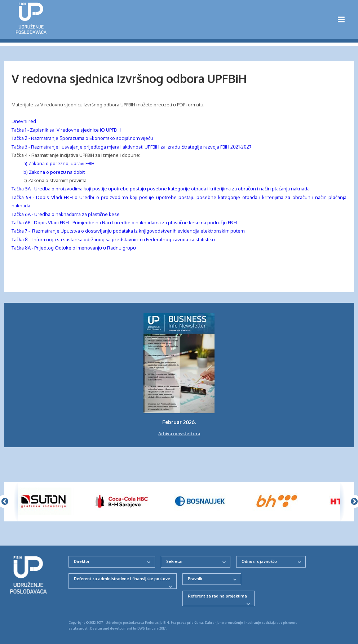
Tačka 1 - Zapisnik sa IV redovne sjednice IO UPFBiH (66, 130)
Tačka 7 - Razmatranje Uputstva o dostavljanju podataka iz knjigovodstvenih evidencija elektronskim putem (128, 231)
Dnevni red (24, 121)
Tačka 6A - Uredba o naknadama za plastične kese (66, 214)
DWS (141, 628)
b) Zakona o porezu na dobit (51, 172)
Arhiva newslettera (179, 434)
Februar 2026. (179, 422)
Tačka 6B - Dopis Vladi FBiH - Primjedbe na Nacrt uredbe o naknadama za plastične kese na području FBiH (124, 222)
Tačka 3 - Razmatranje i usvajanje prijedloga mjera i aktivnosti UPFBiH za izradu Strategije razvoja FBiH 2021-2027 (132, 147)
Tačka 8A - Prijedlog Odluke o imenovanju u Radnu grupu (74, 248)
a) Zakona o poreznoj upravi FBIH (59, 163)
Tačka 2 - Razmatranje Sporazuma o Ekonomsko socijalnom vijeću (82, 138)
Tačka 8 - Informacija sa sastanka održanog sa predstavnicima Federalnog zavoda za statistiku (113, 239)
